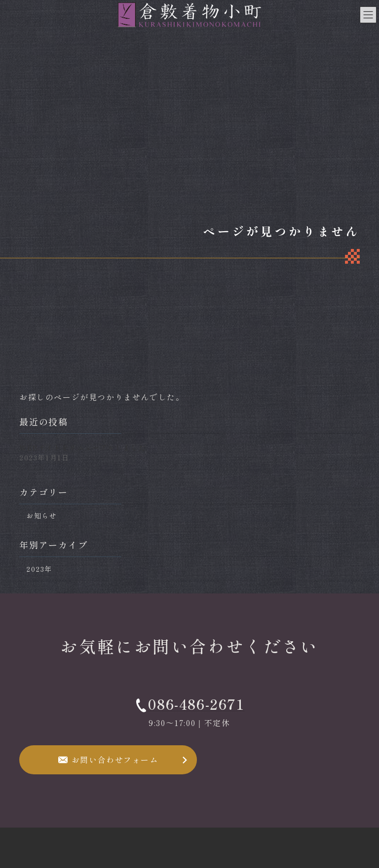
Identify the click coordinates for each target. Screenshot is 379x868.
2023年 (39, 569)
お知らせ (41, 516)
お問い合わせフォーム (115, 760)
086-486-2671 (196, 704)
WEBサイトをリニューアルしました (83, 448)
